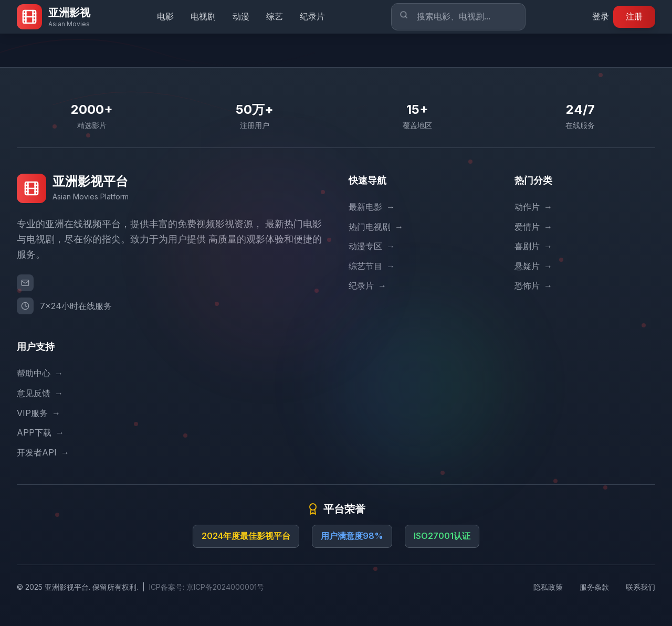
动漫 (241, 16)
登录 (601, 16)
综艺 (275, 16)
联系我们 (640, 587)
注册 (634, 16)
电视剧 (203, 16)
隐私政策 (548, 587)
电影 (165, 16)
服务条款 (594, 587)
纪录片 (312, 16)
